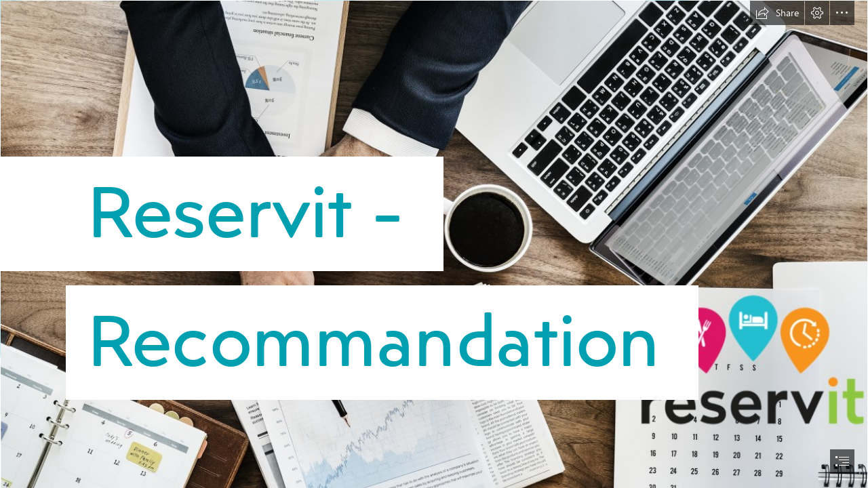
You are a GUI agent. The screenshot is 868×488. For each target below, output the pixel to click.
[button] (777, 13)
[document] (434, 244)
